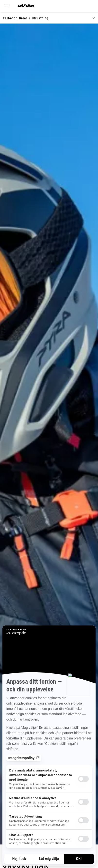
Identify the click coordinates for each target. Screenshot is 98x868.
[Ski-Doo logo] (26, 6)
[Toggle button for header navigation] (7, 6)
